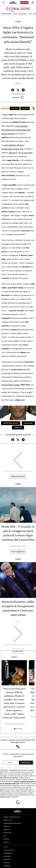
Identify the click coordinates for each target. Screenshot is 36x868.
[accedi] (33, 3)
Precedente (18, 476)
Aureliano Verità (19, 546)
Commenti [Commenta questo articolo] (18, 97)
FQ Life (15, 14)
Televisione (22, 14)
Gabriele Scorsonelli (15, 724)
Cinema (30, 14)
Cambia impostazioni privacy (12, 823)
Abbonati (24, 3)
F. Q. (19, 83)
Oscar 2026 (28, 423)
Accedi (10, 763)
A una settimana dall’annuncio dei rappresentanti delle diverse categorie (16, 130)
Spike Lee (18, 428)
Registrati (26, 763)
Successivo (18, 552)
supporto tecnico (5, 797)
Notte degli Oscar (11, 423)
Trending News (6, 14)
